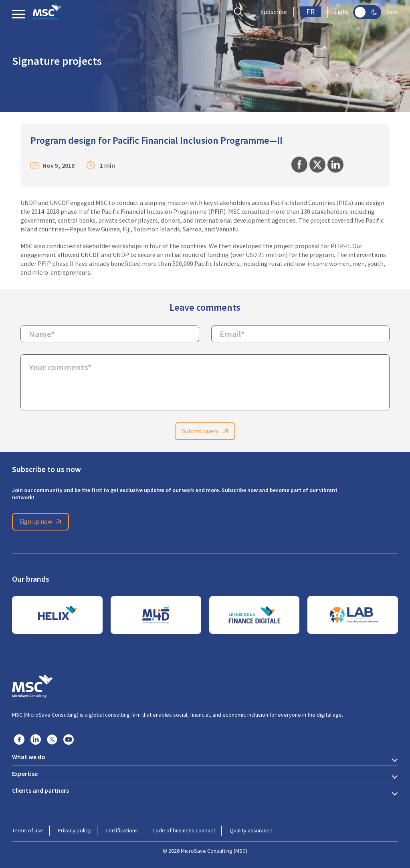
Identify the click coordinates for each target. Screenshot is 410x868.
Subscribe (274, 12)
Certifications (122, 830)
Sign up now (42, 522)
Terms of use (28, 830)
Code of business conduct (184, 830)
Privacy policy (74, 830)
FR (311, 12)
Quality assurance (251, 830)
